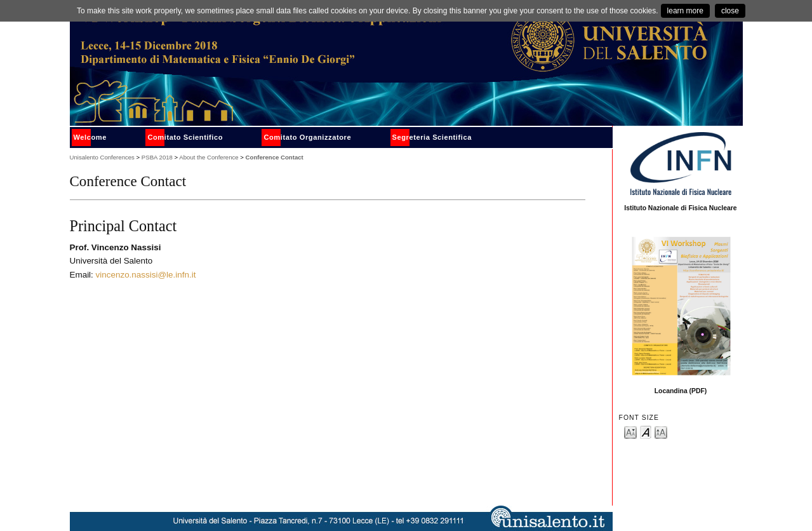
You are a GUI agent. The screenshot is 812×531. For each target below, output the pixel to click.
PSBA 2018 (157, 157)
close (730, 11)
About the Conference (209, 157)
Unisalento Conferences (102, 157)
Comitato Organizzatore (307, 137)
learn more (685, 11)
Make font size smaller (630, 432)
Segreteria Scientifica (432, 137)
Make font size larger (661, 432)
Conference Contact (275, 157)
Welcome (90, 137)
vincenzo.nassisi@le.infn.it (146, 275)
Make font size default (646, 432)
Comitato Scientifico (185, 137)
